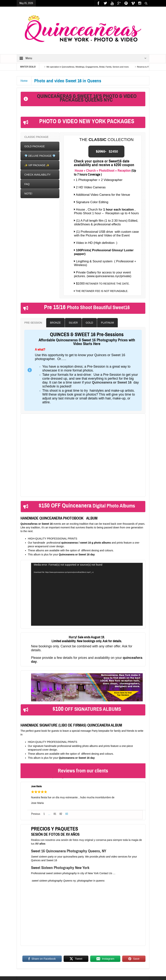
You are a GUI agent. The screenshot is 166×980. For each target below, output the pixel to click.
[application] (87, 594)
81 (55, 814)
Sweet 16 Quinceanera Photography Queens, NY (69, 851)
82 (61, 814)
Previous (36, 814)
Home (24, 81)
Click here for (46, 488)
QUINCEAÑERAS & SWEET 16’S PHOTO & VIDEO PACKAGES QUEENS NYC (87, 98)
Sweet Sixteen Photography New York (61, 868)
